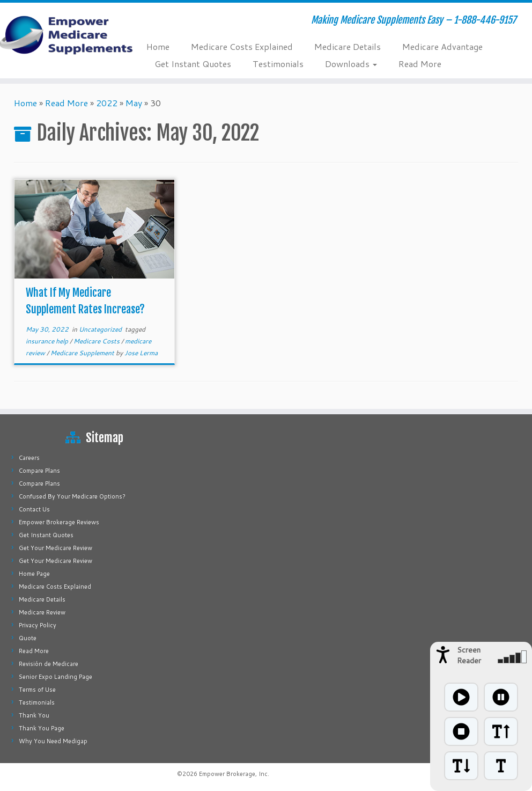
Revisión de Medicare (49, 664)
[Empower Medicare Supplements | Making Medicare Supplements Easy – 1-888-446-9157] (62, 35)
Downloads (351, 64)
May (134, 103)
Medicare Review (42, 612)
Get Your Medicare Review (56, 548)
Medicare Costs (97, 341)
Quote (28, 638)
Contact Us (34, 509)
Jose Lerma (141, 353)
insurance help (48, 341)
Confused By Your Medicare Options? (72, 496)
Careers (29, 458)
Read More (420, 64)
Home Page (34, 574)
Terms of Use (37, 690)
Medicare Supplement (83, 353)
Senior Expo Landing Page (56, 677)
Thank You (34, 715)
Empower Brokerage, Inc (233, 774)
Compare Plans (39, 471)
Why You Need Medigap (53, 741)
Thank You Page (42, 728)
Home (158, 46)
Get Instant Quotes (193, 64)
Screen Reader (469, 655)
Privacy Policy (38, 625)
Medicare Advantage (442, 46)
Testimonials (278, 64)
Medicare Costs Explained (242, 46)
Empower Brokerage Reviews (59, 522)
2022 (107, 103)
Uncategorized (101, 329)
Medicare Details (348, 46)
